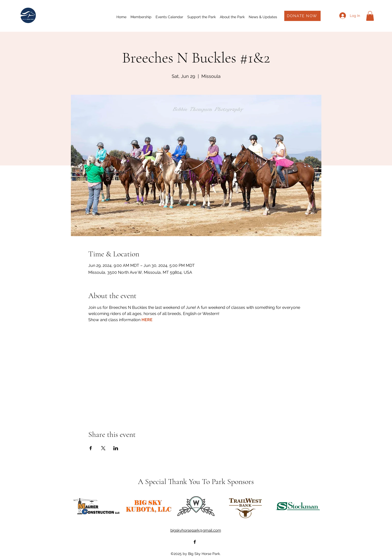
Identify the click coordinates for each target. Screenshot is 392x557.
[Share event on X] (103, 448)
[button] (370, 16)
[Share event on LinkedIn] (116, 448)
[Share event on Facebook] (91, 448)
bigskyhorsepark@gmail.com (196, 530)
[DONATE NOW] (302, 16)
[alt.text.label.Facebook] (195, 542)
